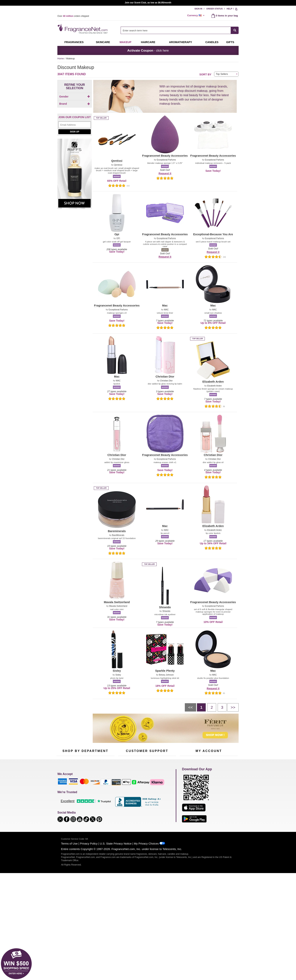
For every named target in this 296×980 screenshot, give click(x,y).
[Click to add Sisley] (74, 168)
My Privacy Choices (146, 920)
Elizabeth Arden (214, 386)
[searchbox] (176, 30)
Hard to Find (103, 819)
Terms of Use (69, 920)
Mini (99, 813)
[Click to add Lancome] (74, 188)
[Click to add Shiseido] (74, 196)
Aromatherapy (85, 807)
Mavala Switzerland (118, 606)
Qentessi (118, 165)
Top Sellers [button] (222, 74)
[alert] (197, 15)
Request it (165, 173)
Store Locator (146, 820)
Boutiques (62, 816)
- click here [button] (148, 50)
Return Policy (146, 790)
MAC (166, 310)
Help (229, 9)
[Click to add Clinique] (74, 176)
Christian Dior (166, 381)
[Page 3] (222, 707)
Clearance (83, 819)
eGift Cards (124, 807)
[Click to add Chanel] (74, 184)
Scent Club (83, 825)
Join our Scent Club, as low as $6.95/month (148, 3)
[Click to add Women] (75, 115)
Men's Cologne (64, 805)
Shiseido (166, 611)
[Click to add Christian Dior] (74, 172)
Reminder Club (209, 796)
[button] (59, 133)
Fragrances (74, 42)
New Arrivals (104, 807)
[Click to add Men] (75, 107)
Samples (82, 796)
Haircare (148, 42)
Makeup (125, 42)
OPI (118, 238)
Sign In (198, 9)
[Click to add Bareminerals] (74, 181)
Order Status (215, 9)
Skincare (103, 42)
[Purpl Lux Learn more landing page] (209, 807)
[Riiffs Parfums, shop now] (75, 272)
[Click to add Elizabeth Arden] (74, 200)
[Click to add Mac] (74, 154)
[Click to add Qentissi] (74, 192)
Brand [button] (75, 122)
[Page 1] (201, 707)
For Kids (101, 790)
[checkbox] (75, 103)
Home (61, 58)
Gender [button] (75, 97)
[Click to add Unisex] (75, 111)
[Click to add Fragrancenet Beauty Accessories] (74, 163)
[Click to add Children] (75, 103)
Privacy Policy (89, 920)
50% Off (82, 790)
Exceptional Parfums (166, 160)
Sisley (118, 675)
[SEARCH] (235, 30)
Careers (163, 814)
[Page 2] (212, 707)
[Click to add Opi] (74, 158)
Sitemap (163, 799)
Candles (101, 801)
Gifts (230, 42)
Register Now (187, 796)
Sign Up (74, 228)
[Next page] (233, 707)
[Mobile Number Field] (168, 764)
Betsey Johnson (166, 675)
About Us (123, 801)
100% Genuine (147, 814)
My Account (186, 790)
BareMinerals (118, 535)
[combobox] (180, 30)
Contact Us (124, 796)
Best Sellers (84, 813)
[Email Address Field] (75, 221)
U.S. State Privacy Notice (116, 920)
